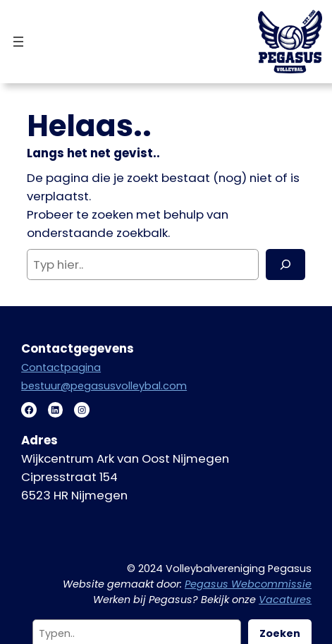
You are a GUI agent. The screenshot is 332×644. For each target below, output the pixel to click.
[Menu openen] (18, 42)
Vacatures (285, 600)
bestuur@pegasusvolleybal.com (104, 386)
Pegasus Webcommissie (248, 584)
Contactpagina (61, 367)
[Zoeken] (285, 265)
